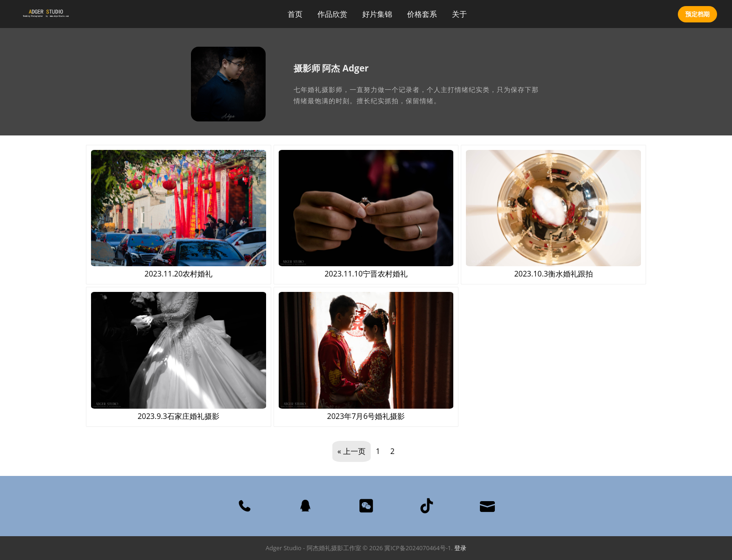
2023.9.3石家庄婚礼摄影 (179, 356)
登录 (460, 548)
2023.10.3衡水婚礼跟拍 (553, 214)
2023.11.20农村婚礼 (179, 214)
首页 (295, 14)
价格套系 (422, 14)
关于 (459, 14)
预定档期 (697, 14)
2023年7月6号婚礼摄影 (366, 356)
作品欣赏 (332, 14)
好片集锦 (377, 14)
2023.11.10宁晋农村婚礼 (366, 214)
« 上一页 (352, 451)
